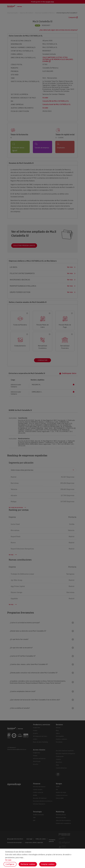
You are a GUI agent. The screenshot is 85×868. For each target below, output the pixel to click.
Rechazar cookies (28, 864)
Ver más (8, 860)
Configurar (10, 864)
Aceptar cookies (48, 864)
